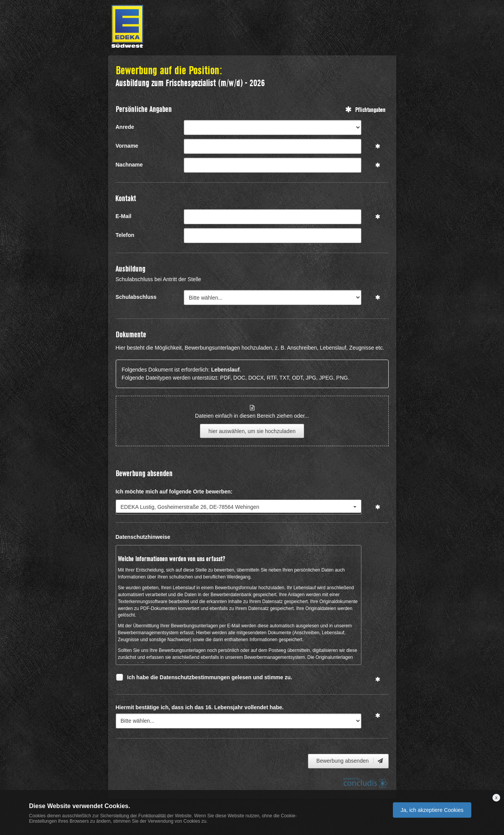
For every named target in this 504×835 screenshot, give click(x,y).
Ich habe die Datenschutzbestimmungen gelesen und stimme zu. (210, 678)
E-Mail (124, 216)
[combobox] (239, 507)
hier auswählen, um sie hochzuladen (252, 431)
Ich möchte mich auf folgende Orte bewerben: (174, 492)
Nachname (129, 165)
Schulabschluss (136, 297)
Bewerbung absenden (350, 761)
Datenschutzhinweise (143, 537)
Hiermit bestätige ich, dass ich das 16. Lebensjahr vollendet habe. (200, 707)
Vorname (127, 146)
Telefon (125, 235)
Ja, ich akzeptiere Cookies (432, 810)
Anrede (125, 127)
